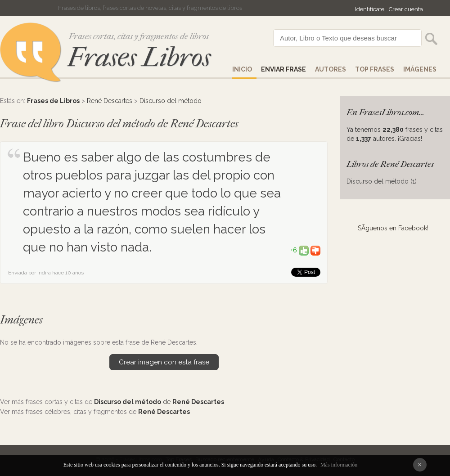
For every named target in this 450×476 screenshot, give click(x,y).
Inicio (242, 69)
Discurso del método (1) (382, 181)
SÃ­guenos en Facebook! (393, 228)
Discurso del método (171, 101)
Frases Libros (139, 57)
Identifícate (370, 9)
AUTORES (331, 69)
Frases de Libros (53, 101)
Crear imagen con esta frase (164, 362)
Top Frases (375, 69)
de (159, 402)
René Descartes (110, 101)
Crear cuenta (406, 9)
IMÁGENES (420, 69)
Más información (339, 465)
